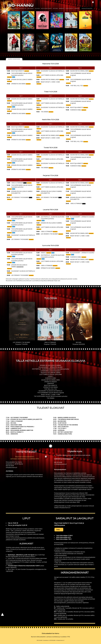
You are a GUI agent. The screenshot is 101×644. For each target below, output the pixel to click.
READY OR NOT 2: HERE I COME (51, 394)
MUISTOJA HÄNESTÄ (51, 385)
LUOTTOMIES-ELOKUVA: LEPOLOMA (50, 374)
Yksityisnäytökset (46, 8)
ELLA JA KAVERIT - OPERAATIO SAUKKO (51, 367)
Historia (55, 8)
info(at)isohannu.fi (11, 467)
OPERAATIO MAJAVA (51, 382)
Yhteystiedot (70, 8)
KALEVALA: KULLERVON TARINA (51, 373)
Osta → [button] (59, 530)
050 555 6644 (10, 466)
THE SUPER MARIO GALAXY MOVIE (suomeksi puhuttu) (51, 396)
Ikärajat (77, 8)
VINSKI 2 (51, 376)
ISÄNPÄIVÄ (50, 384)
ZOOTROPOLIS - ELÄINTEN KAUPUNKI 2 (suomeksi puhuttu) (50, 369)
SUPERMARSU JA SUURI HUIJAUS (50, 371)
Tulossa (37, 8)
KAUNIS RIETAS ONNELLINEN (50, 380)
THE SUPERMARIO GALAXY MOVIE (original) (51, 393)
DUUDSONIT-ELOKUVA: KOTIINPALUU (50, 391)
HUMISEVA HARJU (51, 378)
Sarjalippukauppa (87, 8)
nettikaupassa (60, 525)
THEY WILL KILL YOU (51, 389)
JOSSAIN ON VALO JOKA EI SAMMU (51, 365)
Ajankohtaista (14, 8)
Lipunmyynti (23, 8)
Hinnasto (62, 8)
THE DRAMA (51, 398)
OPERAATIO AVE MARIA (50, 387)
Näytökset (31, 8)
